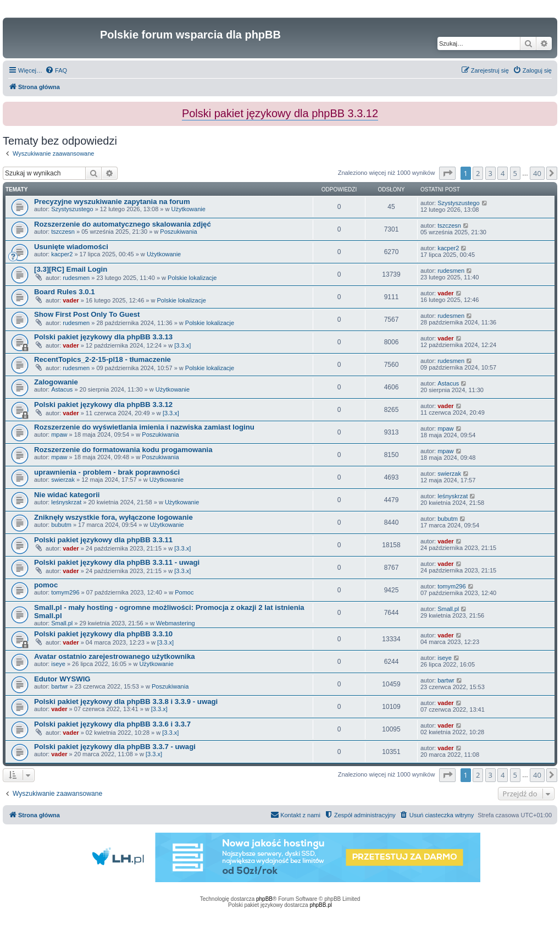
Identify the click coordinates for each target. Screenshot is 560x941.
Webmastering (176, 623)
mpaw (59, 434)
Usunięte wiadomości (71, 247)
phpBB (264, 899)
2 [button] (478, 173)
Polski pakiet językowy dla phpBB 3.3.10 (103, 634)
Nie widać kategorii (67, 495)
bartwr (60, 686)
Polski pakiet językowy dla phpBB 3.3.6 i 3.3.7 (112, 724)
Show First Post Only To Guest (87, 314)
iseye (58, 664)
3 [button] (490, 173)
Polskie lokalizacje (192, 278)
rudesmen (76, 278)
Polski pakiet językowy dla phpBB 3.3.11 (103, 540)
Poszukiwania (178, 232)
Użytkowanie (188, 209)
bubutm (61, 525)
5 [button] (515, 173)
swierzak (63, 480)
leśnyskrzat (66, 502)
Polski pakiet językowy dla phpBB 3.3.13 (103, 337)
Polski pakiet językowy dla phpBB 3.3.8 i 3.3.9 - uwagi (126, 701)
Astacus (62, 389)
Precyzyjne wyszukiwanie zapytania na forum (112, 202)
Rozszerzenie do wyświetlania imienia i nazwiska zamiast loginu (144, 427)
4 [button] (503, 173)
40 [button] (537, 173)
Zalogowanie (56, 382)
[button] (447, 173)
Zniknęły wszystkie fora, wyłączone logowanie (113, 517)
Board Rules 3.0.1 (65, 292)
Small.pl (62, 623)
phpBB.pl (321, 905)
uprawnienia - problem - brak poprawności (107, 472)
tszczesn (63, 232)
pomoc (46, 585)
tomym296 (65, 592)
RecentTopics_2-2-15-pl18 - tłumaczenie (102, 359)
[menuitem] (56, 70)
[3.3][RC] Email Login (71, 269)
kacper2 (62, 254)
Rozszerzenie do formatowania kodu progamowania (123, 450)
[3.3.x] (182, 345)
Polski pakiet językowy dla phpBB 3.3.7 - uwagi (115, 747)
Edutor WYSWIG (62, 679)
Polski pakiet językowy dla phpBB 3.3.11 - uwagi (117, 562)
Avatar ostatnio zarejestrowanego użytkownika (115, 656)
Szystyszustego (72, 209)
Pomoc (184, 592)
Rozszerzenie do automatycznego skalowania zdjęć (123, 224)
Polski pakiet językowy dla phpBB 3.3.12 (103, 405)
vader (71, 300)
